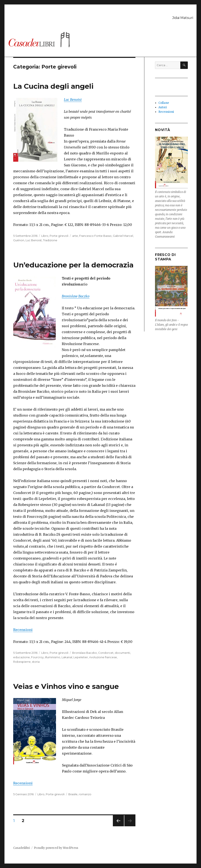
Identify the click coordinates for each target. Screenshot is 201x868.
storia (36, 662)
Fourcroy (37, 657)
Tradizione (50, 240)
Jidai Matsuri (183, 18)
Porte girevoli (59, 236)
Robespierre (22, 662)
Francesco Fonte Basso (95, 236)
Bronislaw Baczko (85, 653)
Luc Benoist (73, 100)
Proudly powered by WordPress (56, 848)
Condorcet (106, 653)
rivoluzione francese (103, 657)
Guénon (19, 240)
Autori (163, 107)
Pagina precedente (118, 826)
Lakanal (67, 657)
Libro (45, 236)
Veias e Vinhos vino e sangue (66, 686)
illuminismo (53, 657)
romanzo (85, 794)
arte (75, 236)
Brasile (73, 794)
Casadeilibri (22, 848)
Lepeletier (81, 657)
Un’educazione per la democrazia (73, 265)
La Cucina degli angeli (53, 86)
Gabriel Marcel (123, 236)
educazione (22, 657)
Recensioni (23, 630)
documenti (122, 653)
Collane (164, 103)
